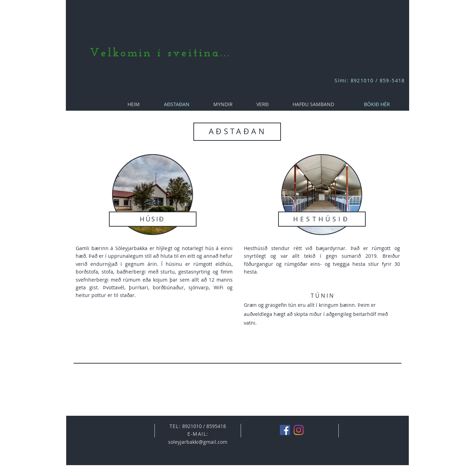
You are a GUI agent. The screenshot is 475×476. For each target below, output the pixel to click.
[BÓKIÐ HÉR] (377, 104)
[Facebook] (285, 430)
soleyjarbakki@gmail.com (198, 442)
